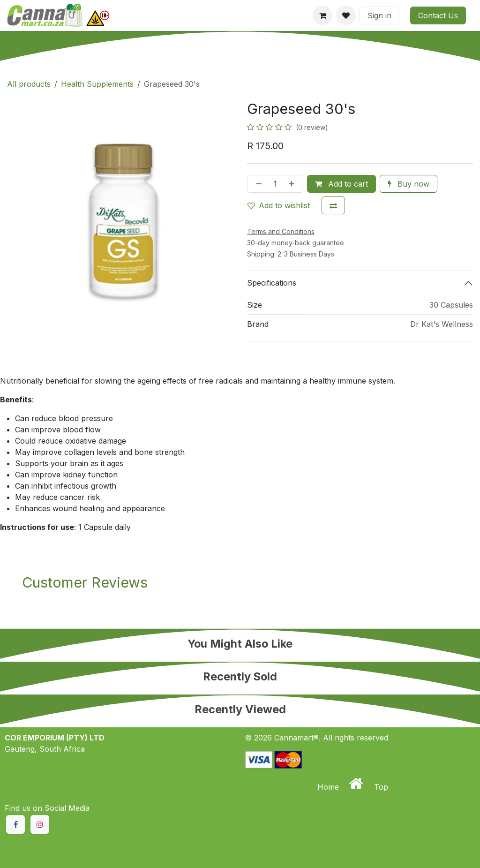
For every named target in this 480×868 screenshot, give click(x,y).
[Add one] (293, 184)
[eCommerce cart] (322, 15)
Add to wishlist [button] (279, 205)
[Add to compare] (333, 205)
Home (329, 787)
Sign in (379, 15)
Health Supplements (97, 84)
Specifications (272, 283)
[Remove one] (257, 184)
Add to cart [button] (341, 184)
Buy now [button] (409, 184)
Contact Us (438, 15)
